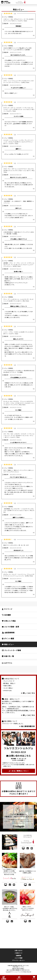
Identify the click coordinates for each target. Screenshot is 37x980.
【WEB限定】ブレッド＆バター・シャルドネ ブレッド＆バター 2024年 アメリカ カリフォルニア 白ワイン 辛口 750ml (19, 510)
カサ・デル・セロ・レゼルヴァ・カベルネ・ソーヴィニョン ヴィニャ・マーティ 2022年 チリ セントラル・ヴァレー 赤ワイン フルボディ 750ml (19, 435)
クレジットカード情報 (11, 650)
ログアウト (7, 663)
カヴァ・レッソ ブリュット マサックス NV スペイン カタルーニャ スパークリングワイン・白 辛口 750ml (18, 82)
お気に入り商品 (9, 621)
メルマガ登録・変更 (11, 627)
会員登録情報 (8, 633)
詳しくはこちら (28, 693)
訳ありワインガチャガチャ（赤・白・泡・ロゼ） (16, 545)
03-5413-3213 (18, 752)
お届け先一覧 (8, 656)
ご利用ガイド (18, 953)
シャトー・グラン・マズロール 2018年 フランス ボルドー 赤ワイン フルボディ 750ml (19, 333)
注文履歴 (6, 615)
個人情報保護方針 (27, 726)
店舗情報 (18, 955)
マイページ (7, 609)
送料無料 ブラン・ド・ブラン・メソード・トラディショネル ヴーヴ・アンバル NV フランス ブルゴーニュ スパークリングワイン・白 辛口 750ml (19, 265)
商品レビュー (8, 644)
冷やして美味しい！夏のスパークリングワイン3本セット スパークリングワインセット (19, 471)
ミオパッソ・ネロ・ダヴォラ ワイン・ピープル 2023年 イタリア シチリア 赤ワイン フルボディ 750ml (19, 20)
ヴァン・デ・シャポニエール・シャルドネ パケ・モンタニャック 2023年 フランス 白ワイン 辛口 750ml (18, 300)
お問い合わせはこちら (18, 756)
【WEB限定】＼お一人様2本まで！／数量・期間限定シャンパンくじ (19, 202)
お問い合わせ (18, 950)
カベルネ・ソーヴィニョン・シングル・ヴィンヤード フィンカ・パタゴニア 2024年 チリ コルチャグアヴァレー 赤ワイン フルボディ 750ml (18, 142)
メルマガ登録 (18, 958)
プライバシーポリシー (19, 960)
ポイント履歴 (8, 638)
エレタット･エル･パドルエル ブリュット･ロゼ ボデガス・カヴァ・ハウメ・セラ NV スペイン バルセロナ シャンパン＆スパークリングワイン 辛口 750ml (19, 403)
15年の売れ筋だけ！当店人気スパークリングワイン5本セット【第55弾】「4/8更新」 (19, 233)
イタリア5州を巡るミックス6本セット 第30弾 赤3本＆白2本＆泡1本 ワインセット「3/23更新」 (19, 371)
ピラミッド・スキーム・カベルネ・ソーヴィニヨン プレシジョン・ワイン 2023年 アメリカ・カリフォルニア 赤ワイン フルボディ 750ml (19, 109)
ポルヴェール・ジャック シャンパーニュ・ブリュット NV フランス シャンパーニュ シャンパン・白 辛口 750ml (19, 575)
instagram (19, 826)
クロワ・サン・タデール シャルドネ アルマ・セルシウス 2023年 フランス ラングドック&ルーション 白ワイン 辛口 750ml (19, 170)
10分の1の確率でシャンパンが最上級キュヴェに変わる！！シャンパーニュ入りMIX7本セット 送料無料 (18, 49)
